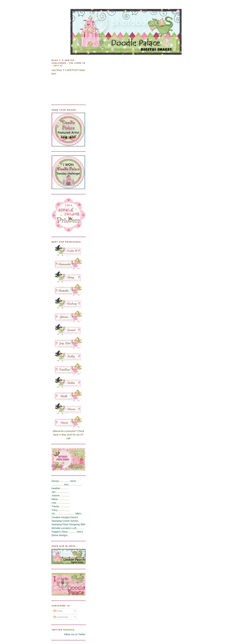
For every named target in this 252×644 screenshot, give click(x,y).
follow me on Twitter (75, 634)
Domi (73, 481)
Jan (54, 492)
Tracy (54, 510)
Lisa (54, 503)
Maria (55, 499)
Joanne (56, 495)
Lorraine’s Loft (69, 528)
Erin (66, 485)
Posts (58, 611)
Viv (53, 514)
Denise (55, 481)
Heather (56, 488)
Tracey (55, 506)
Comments (61, 617)
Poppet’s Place (60, 532)
